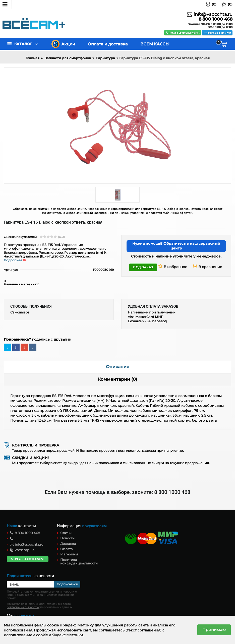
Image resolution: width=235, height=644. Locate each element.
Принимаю (214, 630)
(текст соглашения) (143, 630)
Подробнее (13, 260)
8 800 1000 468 (216, 19)
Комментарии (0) (117, 379)
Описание (118, 367)
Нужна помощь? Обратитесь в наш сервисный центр (176, 246)
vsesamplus (22, 550)
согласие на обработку (23, 607)
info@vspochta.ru (210, 14)
